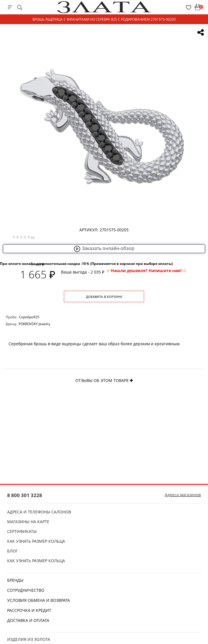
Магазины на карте (28, 522)
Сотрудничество (26, 590)
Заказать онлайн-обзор (104, 248)
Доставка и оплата (28, 620)
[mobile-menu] (10, 7)
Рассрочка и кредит (29, 610)
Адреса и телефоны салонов (39, 512)
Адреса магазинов (183, 495)
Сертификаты (22, 531)
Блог (12, 551)
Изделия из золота (29, 639)
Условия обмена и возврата (39, 600)
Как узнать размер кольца (36, 541)
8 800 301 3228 (25, 495)
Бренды (15, 580)
